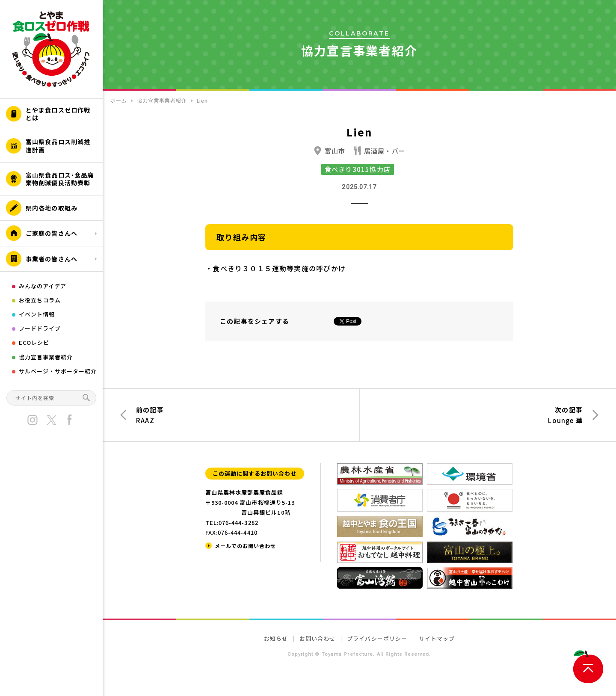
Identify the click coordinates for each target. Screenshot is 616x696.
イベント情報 (37, 314)
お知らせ (276, 638)
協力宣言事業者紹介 (46, 357)
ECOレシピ (34, 342)
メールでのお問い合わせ (245, 546)
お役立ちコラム (40, 300)
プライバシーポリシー (377, 638)
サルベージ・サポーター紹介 (58, 371)
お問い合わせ (317, 638)
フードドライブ (40, 328)
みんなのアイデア (43, 286)
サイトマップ (437, 638)
